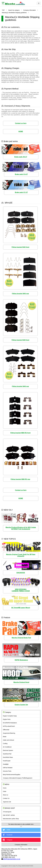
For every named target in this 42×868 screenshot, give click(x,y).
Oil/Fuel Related (8, 768)
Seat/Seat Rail (7, 754)
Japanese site (7, 802)
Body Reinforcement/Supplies (12, 775)
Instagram (7, 840)
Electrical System (8, 750)
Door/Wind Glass (8, 757)
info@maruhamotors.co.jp (12, 859)
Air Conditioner (7, 747)
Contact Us (6, 798)
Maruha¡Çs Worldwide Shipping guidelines (14, 13)
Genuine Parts (7, 771)
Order (5, 791)
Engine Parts (7, 719)
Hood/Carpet (7, 761)
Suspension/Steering (9, 733)
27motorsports (7, 812)
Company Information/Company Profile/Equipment (18, 778)
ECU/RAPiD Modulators (10, 723)
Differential (6, 730)
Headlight (6, 764)
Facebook (7, 835)
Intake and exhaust (8, 740)
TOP (3, 10)
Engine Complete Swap (10, 716)
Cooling (5, 743)
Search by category (14, 10)
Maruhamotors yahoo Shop (11, 819)
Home (5, 788)
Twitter (6, 830)
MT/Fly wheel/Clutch (9, 726)
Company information (30, 10)
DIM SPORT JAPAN (9, 815)
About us (5, 795)
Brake (5, 737)
